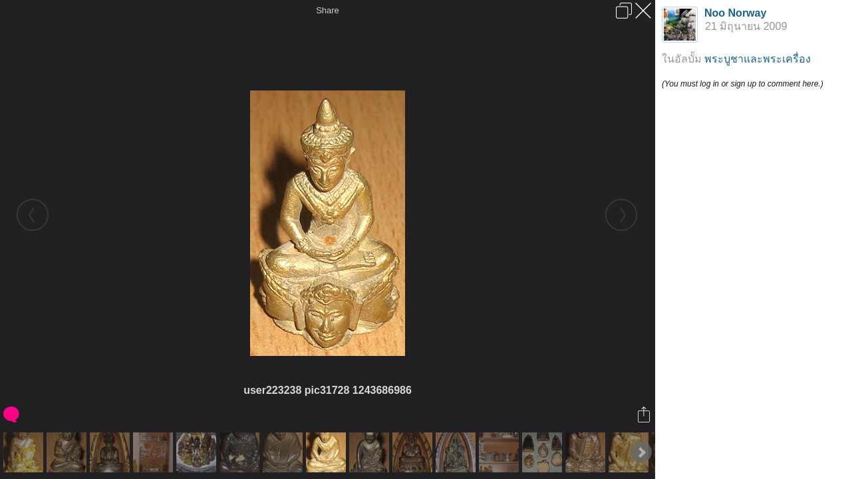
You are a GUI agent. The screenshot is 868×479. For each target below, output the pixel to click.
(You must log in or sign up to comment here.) (743, 84)
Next (641, 452)
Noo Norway (735, 13)
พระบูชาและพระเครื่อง (758, 59)
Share (328, 10)
